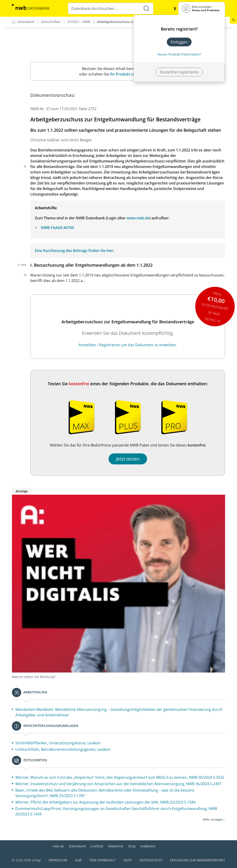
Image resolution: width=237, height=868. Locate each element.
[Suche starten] (146, 8)
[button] (175, 8)
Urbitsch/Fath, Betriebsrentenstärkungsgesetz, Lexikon (63, 750)
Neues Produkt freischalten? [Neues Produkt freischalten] (179, 54)
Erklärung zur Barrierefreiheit (198, 860)
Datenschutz (151, 860)
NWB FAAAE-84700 (57, 228)
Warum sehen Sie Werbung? (34, 677)
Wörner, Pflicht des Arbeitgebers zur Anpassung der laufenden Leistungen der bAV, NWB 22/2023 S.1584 (105, 802)
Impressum (58, 860)
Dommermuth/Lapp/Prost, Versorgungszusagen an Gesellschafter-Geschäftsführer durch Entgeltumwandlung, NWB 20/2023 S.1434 (116, 812)
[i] (25, 166)
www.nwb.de (138, 218)
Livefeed (97, 846)
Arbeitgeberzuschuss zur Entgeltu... (125, 22)
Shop (132, 846)
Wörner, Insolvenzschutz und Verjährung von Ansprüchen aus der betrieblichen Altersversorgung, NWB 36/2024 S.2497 (118, 784)
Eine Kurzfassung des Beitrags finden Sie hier (74, 251)
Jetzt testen (128, 459)
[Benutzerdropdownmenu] (202, 8)
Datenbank (77, 846)
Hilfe (128, 860)
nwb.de (58, 846)
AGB (78, 860)
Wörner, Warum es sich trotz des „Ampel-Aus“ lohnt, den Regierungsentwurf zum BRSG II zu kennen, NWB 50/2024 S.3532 (120, 778)
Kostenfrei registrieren (179, 72)
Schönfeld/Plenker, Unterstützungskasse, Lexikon (58, 743)
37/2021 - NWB (79, 22)
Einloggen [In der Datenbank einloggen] (179, 42)
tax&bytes (148, 846)
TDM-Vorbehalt (102, 860)
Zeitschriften (51, 22)
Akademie (116, 846)
